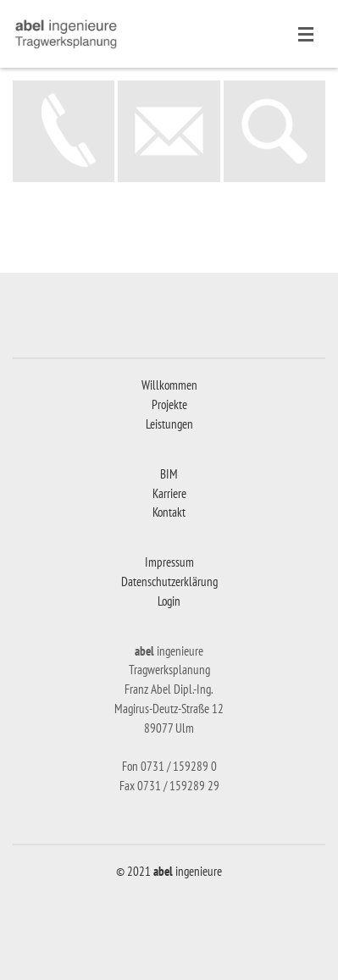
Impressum (169, 562)
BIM (169, 474)
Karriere (169, 493)
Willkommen (169, 385)
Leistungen (169, 424)
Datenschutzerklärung (169, 581)
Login (169, 601)
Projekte (169, 404)
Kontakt (169, 512)
